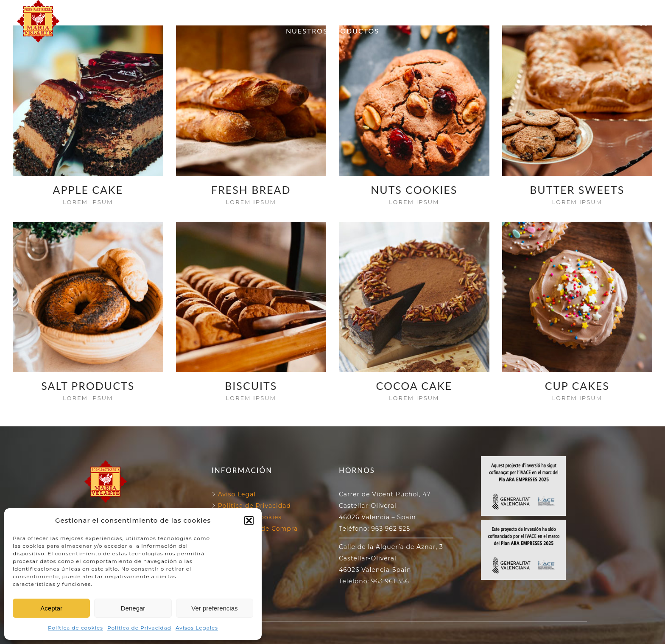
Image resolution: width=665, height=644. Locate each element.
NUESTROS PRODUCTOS (332, 31)
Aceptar (51, 608)
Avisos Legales (197, 628)
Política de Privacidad (139, 628)
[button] (249, 521)
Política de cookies (75, 628)
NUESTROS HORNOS (327, 11)
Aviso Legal (237, 494)
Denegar (133, 608)
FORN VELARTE (243, 11)
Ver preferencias (214, 608)
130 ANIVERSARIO (416, 11)
